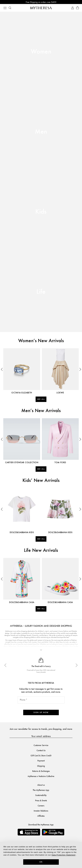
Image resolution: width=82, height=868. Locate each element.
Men (41, 132)
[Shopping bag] (78, 8)
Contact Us (41, 750)
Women (41, 52)
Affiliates (41, 816)
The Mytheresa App (41, 790)
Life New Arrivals (41, 551)
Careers (41, 806)
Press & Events (41, 800)
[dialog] (41, 855)
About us (41, 785)
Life (41, 292)
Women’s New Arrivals (41, 341)
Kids (41, 212)
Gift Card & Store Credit (41, 755)
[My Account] (73, 8)
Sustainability (41, 795)
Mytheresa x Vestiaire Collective (41, 776)
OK (41, 862)
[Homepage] (41, 8)
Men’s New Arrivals (41, 411)
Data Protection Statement (63, 855)
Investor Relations (41, 811)
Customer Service (41, 745)
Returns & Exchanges (41, 771)
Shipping (41, 766)
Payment (41, 761)
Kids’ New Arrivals (41, 481)
